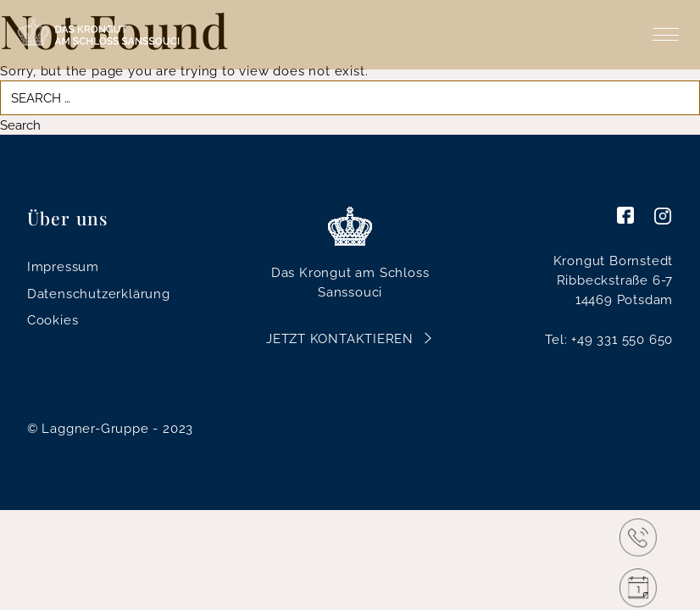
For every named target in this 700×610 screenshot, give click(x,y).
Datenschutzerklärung (99, 294)
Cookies (53, 320)
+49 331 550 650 (622, 339)
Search (20, 125)
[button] (37, 573)
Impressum (63, 266)
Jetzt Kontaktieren (340, 338)
